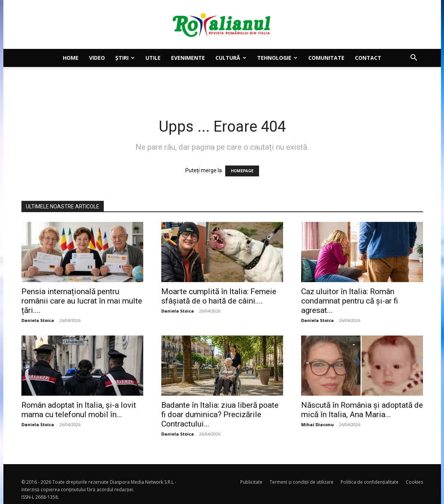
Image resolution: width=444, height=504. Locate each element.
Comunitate (326, 58)
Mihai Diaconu (317, 424)
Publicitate (251, 482)
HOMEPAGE (242, 171)
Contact (368, 58)
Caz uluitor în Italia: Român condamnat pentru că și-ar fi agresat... (350, 301)
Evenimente (188, 58)
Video (97, 58)
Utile (153, 58)
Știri (125, 58)
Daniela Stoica (38, 320)
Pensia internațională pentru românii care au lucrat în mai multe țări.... (82, 301)
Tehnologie (277, 58)
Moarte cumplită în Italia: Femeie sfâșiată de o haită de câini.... (219, 296)
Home (71, 58)
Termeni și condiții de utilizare (302, 482)
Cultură (231, 58)
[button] (414, 58)
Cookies (414, 482)
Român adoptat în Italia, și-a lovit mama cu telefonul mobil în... (79, 410)
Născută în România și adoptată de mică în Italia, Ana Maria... (362, 410)
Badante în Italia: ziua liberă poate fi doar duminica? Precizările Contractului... (220, 414)
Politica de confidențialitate (370, 482)
